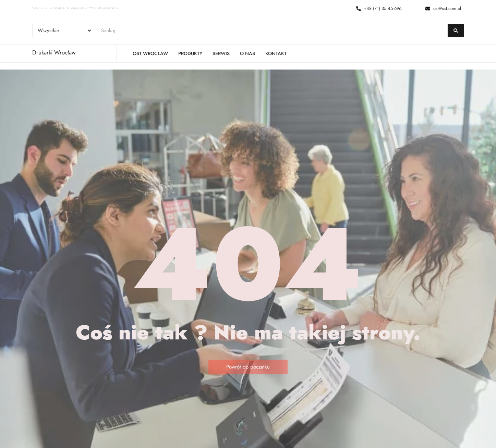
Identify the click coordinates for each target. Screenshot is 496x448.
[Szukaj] (272, 31)
